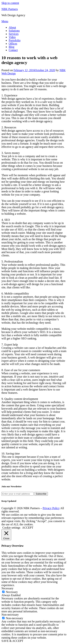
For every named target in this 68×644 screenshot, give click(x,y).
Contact (13, 50)
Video (12, 37)
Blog (12, 47)
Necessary (12, 592)
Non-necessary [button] (10, 615)
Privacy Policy (51, 508)
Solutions (14, 31)
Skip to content (10, 3)
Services (14, 34)
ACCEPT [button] (28, 528)
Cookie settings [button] (11, 528)
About (12, 27)
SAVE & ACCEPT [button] (12, 641)
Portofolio (15, 40)
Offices (13, 44)
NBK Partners (10, 9)
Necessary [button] (7, 588)
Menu (5, 21)
